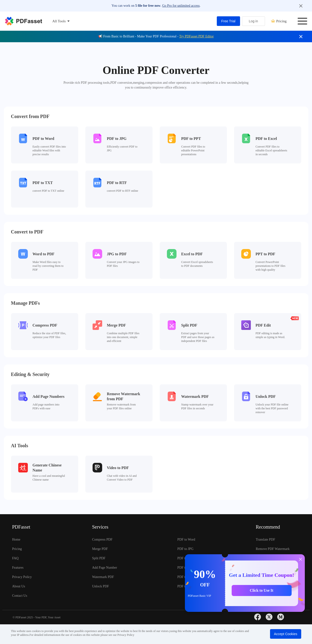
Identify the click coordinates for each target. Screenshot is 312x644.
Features (18, 568)
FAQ (15, 558)
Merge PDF (100, 549)
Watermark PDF (103, 577)
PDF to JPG (185, 549)
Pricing (279, 21)
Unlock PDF (100, 586)
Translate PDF (265, 540)
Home (16, 540)
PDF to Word (186, 540)
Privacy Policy (22, 577)
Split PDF (99, 558)
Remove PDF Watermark (273, 549)
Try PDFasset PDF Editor (196, 36)
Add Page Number (105, 568)
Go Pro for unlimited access (181, 6)
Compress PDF (102, 540)
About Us (19, 586)
